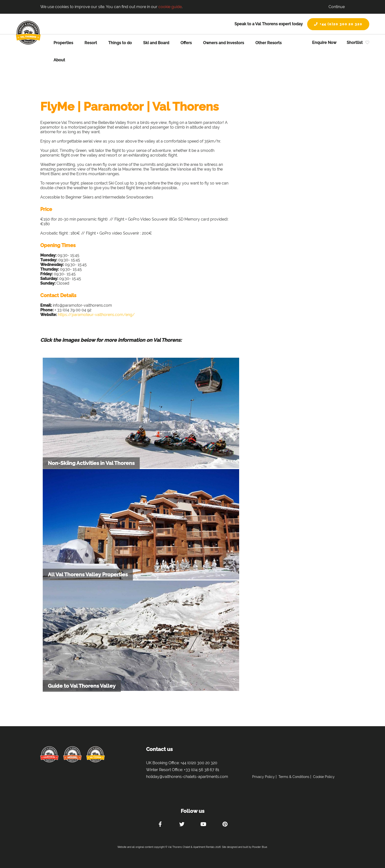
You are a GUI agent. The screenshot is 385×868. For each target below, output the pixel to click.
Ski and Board (156, 43)
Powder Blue (260, 847)
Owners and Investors (224, 43)
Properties (63, 43)
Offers (186, 43)
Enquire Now (324, 43)
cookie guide (170, 7)
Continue (337, 7)
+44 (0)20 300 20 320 (338, 24)
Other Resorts (268, 43)
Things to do (120, 43)
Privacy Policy (263, 777)
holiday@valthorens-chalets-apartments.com (187, 777)
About (59, 60)
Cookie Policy (324, 777)
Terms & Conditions (294, 777)
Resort (91, 43)
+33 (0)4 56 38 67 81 (202, 770)
